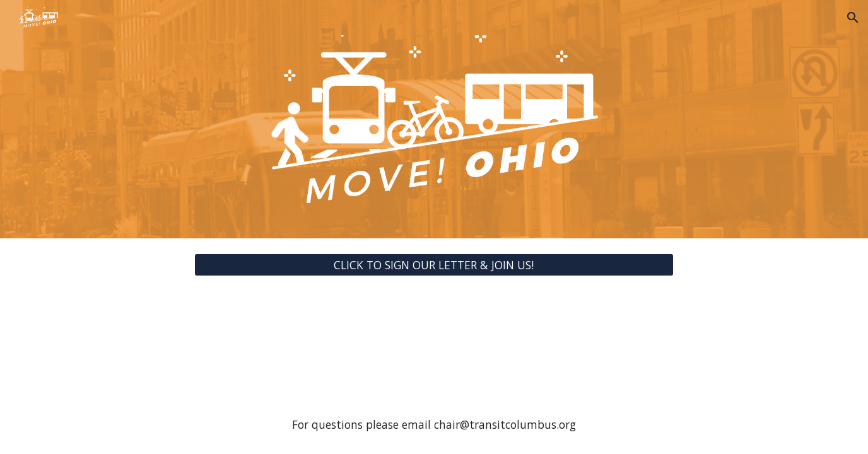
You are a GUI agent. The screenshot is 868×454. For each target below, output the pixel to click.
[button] (853, 18)
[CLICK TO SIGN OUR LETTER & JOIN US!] (434, 265)
